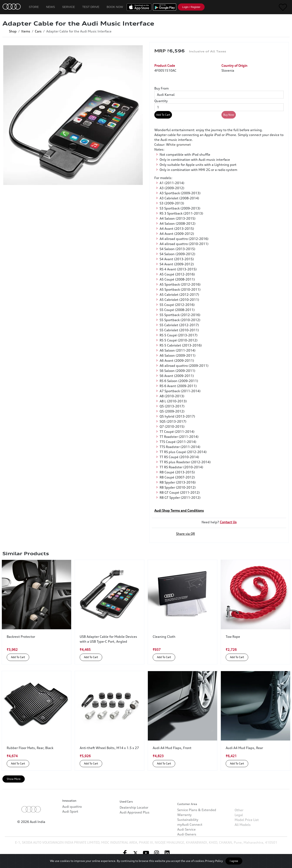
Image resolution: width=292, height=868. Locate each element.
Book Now (115, 7)
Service (69, 7)
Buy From (162, 88)
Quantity (161, 101)
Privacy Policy (214, 861)
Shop (13, 31)
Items (26, 31)
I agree (234, 861)
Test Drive (91, 7)
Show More (14, 779)
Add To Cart (163, 115)
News (50, 7)
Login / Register (191, 7)
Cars (38, 31)
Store (34, 7)
